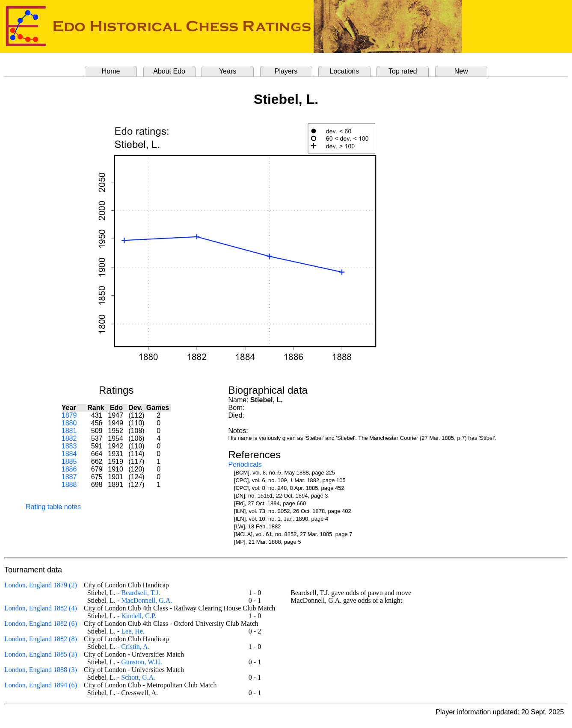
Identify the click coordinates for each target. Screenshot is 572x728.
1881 (69, 431)
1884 (69, 454)
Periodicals (245, 464)
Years (228, 71)
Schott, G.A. (138, 677)
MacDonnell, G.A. (147, 600)
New (461, 71)
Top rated (403, 71)
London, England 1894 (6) (41, 685)
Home (111, 71)
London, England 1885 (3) (41, 654)
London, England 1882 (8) (41, 639)
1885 (69, 461)
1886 (69, 469)
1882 (69, 438)
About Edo (169, 71)
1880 (69, 423)
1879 (69, 415)
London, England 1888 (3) (41, 670)
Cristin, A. (135, 647)
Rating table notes (53, 507)
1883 (69, 446)
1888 (69, 485)
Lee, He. (133, 631)
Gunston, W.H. (141, 662)
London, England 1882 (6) (41, 623)
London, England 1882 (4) (41, 608)
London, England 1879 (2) (41, 585)
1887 (69, 477)
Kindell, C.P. (139, 616)
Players (286, 71)
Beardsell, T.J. (141, 593)
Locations (345, 71)
